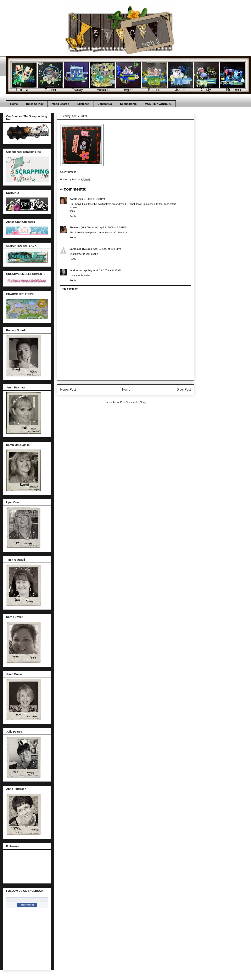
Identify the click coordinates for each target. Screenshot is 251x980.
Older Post (184, 390)
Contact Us (105, 104)
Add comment (70, 289)
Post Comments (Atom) (133, 402)
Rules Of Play (35, 104)
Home (14, 104)
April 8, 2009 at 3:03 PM (113, 227)
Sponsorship (128, 104)
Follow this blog (27, 905)
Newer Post (68, 390)
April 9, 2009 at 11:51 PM (107, 249)
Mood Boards (60, 104)
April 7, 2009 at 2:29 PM (92, 199)
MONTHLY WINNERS (158, 104)
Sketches (83, 104)
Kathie (73, 199)
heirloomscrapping (81, 270)
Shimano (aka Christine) (84, 227)
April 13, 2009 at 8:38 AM (107, 270)
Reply (73, 216)
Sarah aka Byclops (81, 249)
